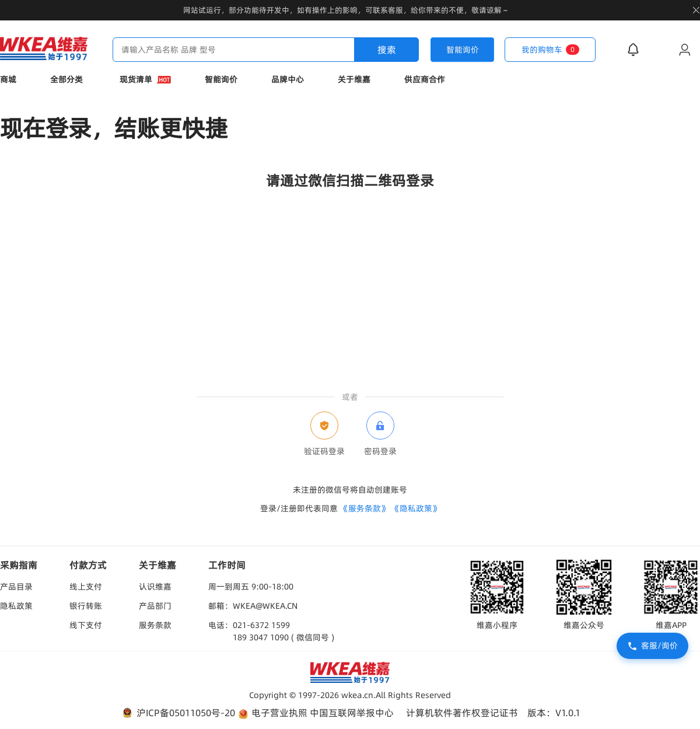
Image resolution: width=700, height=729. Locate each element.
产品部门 (155, 606)
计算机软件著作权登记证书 (462, 713)
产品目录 (16, 587)
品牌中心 (288, 79)
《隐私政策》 (416, 508)
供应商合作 (425, 79)
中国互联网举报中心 (352, 713)
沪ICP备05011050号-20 (178, 713)
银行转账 (86, 606)
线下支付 (86, 625)
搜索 (387, 50)
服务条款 (155, 625)
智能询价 (221, 79)
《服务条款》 (365, 508)
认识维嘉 (155, 587)
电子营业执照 (272, 713)
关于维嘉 (354, 79)
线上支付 (86, 587)
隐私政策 (16, 606)
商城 (8, 79)
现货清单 (145, 79)
